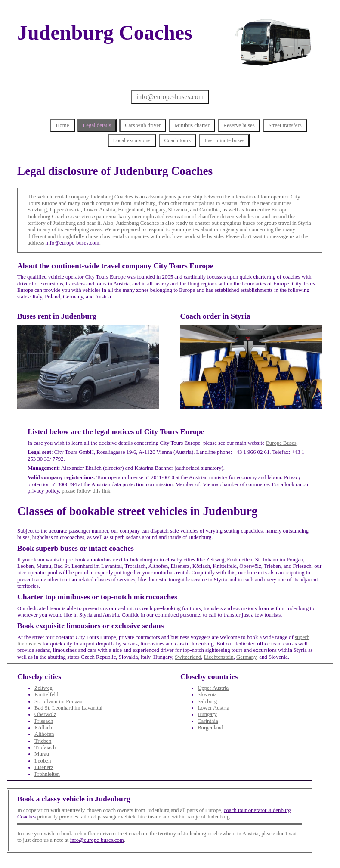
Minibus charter (192, 125)
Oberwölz (45, 714)
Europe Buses (281, 443)
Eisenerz (44, 767)
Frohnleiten (47, 774)
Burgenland (210, 728)
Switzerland (188, 657)
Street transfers (285, 125)
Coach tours (178, 140)
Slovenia (207, 694)
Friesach (44, 721)
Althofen (44, 734)
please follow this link (86, 491)
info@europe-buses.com (170, 97)
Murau (42, 754)
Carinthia (208, 721)
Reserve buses (239, 125)
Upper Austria (213, 688)
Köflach (43, 728)
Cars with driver (143, 125)
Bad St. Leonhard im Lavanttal (68, 708)
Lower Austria (213, 708)
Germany (246, 657)
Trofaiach (45, 747)
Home (62, 125)
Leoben (43, 761)
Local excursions (132, 140)
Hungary (207, 714)
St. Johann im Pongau (59, 701)
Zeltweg (43, 688)
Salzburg (207, 701)
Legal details (97, 125)
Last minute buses (224, 140)
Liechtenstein (219, 657)
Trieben (43, 741)
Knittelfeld (46, 694)
